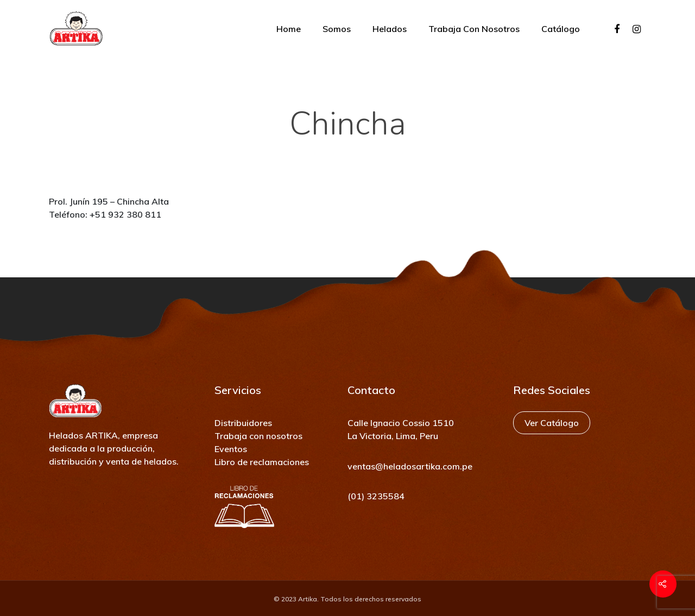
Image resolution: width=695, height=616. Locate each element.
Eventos (231, 449)
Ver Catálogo (552, 423)
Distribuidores (243, 423)
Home (289, 29)
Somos (337, 29)
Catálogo (561, 29)
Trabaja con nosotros (474, 29)
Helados (390, 29)
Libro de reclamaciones (262, 462)
